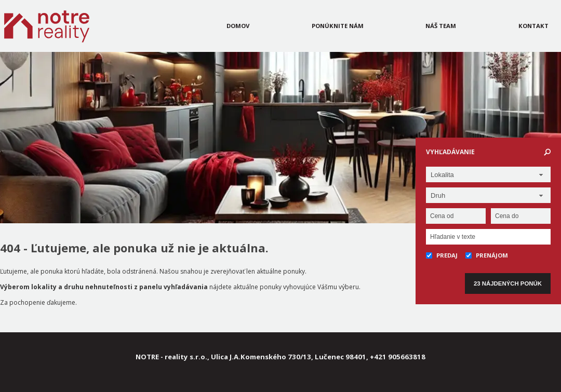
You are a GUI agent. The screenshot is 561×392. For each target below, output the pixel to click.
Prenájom (487, 255)
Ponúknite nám (338, 26)
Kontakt (533, 26)
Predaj (442, 255)
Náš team (441, 26)
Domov (238, 26)
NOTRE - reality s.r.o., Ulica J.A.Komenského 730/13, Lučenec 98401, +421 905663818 (280, 357)
